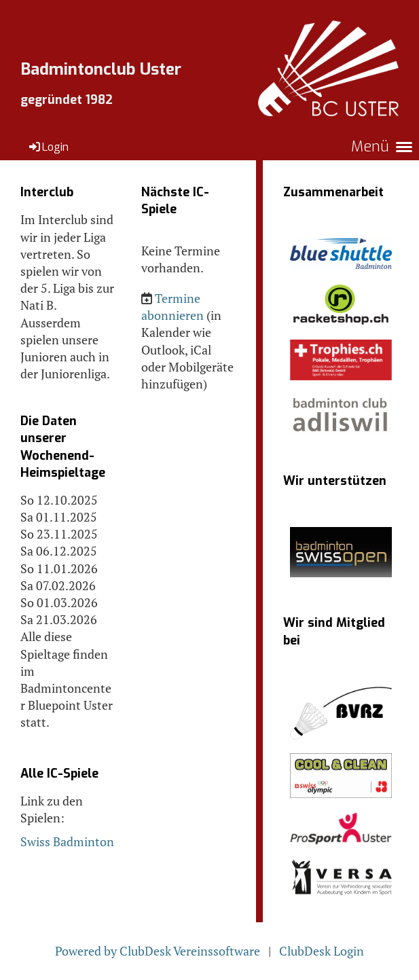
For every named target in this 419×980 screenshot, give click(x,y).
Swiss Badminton (67, 841)
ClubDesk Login (322, 951)
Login (48, 147)
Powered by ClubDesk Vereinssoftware (158, 951)
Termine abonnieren (172, 307)
